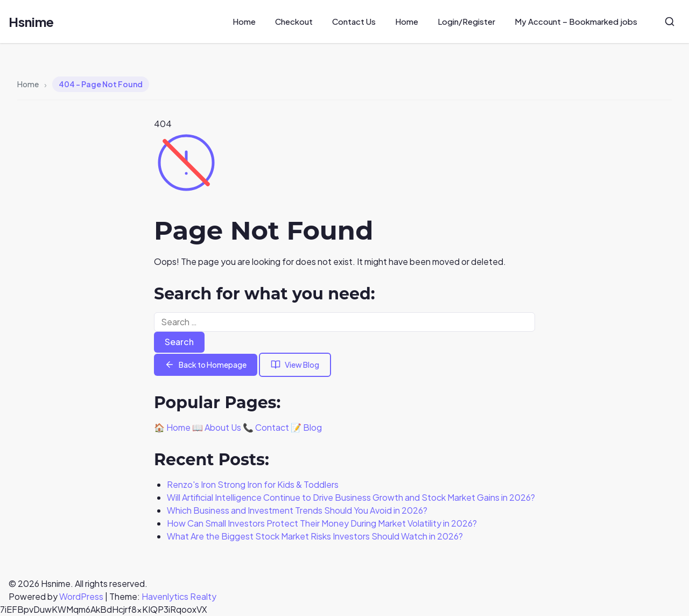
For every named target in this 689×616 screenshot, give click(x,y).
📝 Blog (306, 427)
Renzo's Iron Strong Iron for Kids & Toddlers (253, 484)
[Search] (670, 22)
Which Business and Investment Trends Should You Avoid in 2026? (297, 510)
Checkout (294, 21)
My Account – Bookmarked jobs (576, 21)
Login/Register (466, 21)
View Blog (295, 365)
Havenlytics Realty (179, 596)
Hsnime (31, 22)
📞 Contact (266, 427)
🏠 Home (172, 427)
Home (244, 21)
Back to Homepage (206, 365)
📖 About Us (217, 427)
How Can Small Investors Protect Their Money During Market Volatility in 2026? (322, 523)
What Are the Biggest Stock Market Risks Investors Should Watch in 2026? (315, 536)
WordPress (81, 596)
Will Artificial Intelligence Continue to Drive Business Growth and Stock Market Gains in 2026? (351, 497)
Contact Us (354, 21)
